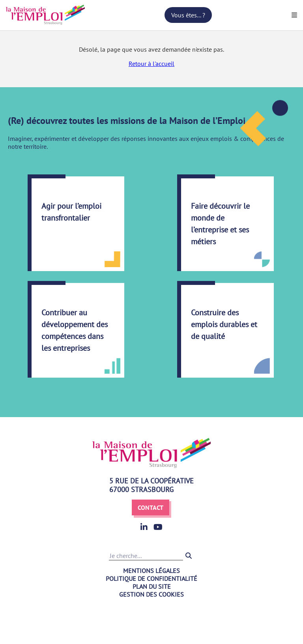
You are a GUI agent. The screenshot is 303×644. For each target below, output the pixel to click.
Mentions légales (151, 571)
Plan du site (152, 586)
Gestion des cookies (151, 594)
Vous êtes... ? (188, 15)
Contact (151, 507)
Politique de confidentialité (151, 578)
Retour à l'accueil (151, 64)
